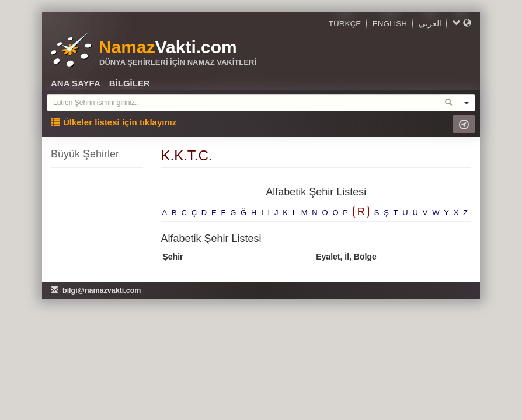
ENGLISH (390, 24)
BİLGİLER (130, 83)
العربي (430, 24)
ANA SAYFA (76, 83)
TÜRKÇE (345, 24)
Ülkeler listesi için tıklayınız (114, 122)
